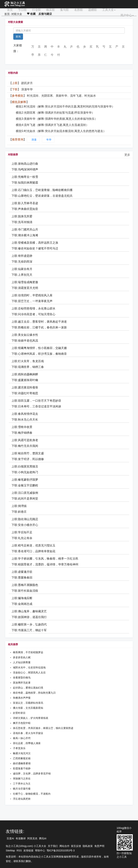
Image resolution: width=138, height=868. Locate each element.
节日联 (22, 10)
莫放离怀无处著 (22, 683)
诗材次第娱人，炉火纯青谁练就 (31, 718)
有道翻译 (21, 838)
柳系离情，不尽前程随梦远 (28, 652)
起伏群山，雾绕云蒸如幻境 (28, 688)
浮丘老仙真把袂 (22, 799)
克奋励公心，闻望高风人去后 (29, 673)
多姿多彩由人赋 (22, 657)
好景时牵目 (19, 713)
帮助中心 (40, 851)
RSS (19, 851)
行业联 (36, 10)
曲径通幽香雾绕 (22, 763)
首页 (10, 10)
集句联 (65, 10)
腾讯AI (43, 838)
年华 (49, 140)
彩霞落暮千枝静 (22, 768)
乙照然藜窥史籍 (22, 758)
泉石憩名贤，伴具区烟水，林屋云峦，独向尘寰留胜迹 (43, 728)
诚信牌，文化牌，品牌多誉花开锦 (32, 773)
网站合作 (65, 846)
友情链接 (28, 851)
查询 (18, 37)
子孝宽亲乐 (19, 748)
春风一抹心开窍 (22, 738)
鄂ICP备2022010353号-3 (61, 851)
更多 (127, 155)
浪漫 (34, 140)
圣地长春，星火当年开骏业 (28, 733)
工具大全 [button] (109, 10)
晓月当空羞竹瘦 (22, 789)
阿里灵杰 (32, 838)
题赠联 (93, 10)
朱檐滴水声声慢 (22, 698)
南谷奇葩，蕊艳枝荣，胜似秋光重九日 (34, 693)
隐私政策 (88, 846)
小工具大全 (40, 846)
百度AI (10, 838)
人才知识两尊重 (22, 662)
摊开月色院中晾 (22, 723)
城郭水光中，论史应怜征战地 (29, 667)
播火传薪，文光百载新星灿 (28, 708)
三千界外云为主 (22, 784)
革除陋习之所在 (22, 779)
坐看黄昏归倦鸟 (22, 678)
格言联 (50, 10)
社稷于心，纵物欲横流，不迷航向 (32, 794)
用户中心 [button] (127, 15)
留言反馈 (76, 846)
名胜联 (79, 10)
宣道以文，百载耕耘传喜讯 (28, 703)
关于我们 (53, 846)
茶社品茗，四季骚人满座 (27, 743)
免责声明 (99, 846)
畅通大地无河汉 (22, 753)
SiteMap (10, 851)
